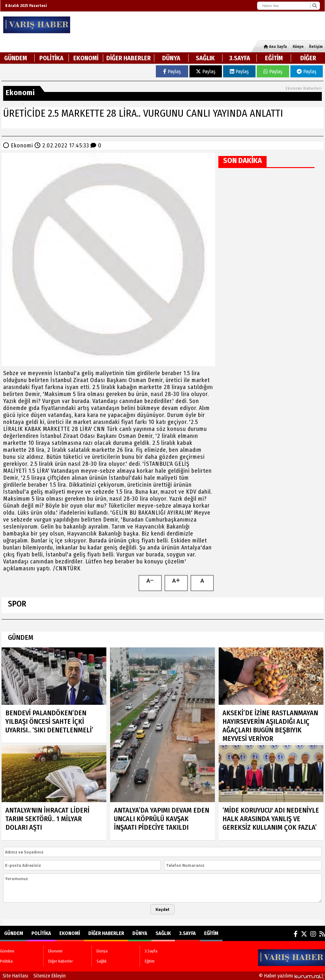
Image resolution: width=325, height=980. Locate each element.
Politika (51, 58)
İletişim (316, 47)
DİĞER (308, 58)
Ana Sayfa (275, 47)
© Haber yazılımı (292, 976)
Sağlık (205, 58)
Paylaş (172, 71)
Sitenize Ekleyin (50, 976)
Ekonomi (86, 58)
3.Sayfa (240, 58)
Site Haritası (15, 976)
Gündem (16, 58)
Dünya (171, 58)
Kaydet (162, 909)
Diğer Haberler (129, 58)
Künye (298, 47)
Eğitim (274, 58)
